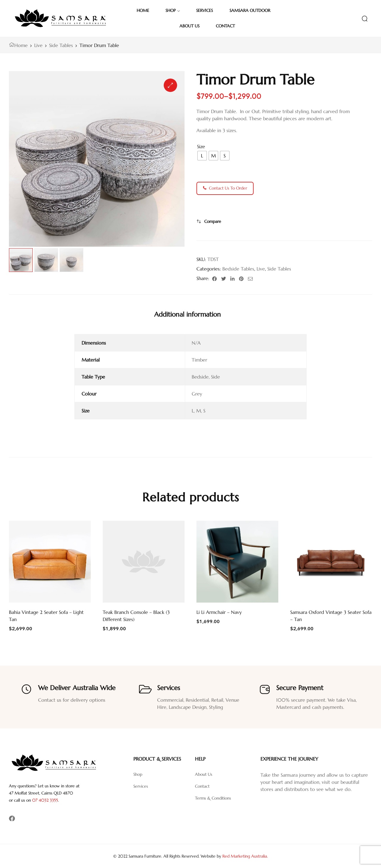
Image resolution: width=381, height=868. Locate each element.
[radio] (202, 156)
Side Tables (61, 45)
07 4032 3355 (45, 800)
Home (21, 45)
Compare (213, 221)
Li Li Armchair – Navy (219, 612)
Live (38, 45)
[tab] (188, 314)
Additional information (188, 314)
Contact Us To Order (225, 188)
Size (201, 146)
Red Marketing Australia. (245, 856)
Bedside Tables (238, 269)
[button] (170, 85)
